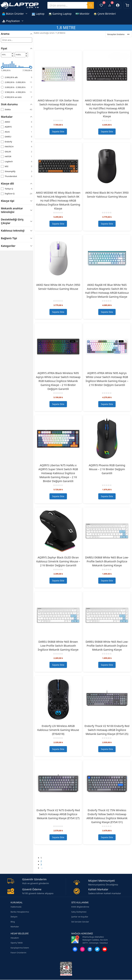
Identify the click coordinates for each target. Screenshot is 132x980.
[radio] (17, 77)
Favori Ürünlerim (18, 953)
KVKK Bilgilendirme (80, 907)
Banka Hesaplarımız (20, 912)
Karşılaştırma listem (20, 948)
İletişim (14, 917)
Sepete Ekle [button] (58, 131)
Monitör (83, 14)
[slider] (2, 67)
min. (4, 54)
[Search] (91, 5)
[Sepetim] (127, 5)
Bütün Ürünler (16, 14)
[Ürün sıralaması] (118, 34)
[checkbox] (17, 109)
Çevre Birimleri (105, 14)
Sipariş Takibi (17, 943)
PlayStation (14, 21)
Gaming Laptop (60, 14)
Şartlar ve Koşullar (80, 917)
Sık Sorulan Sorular (80, 922)
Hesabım (15, 938)
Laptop (38, 14)
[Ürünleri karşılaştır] (110, 5)
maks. (19, 54)
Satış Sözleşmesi (79, 912)
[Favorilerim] (101, 5)
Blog (13, 922)
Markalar (15, 927)
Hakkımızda (16, 907)
